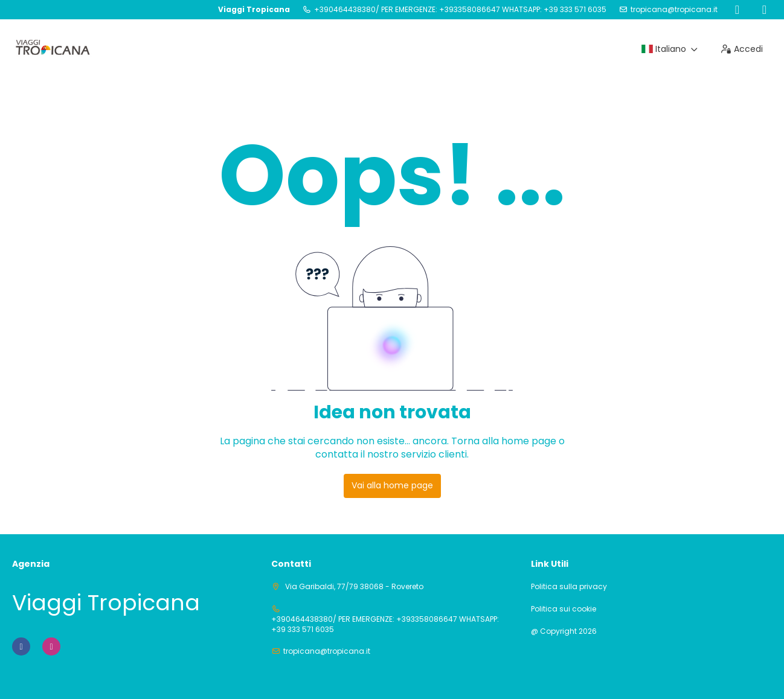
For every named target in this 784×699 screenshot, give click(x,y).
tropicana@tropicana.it (674, 10)
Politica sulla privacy (569, 587)
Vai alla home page (392, 485)
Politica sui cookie (564, 609)
